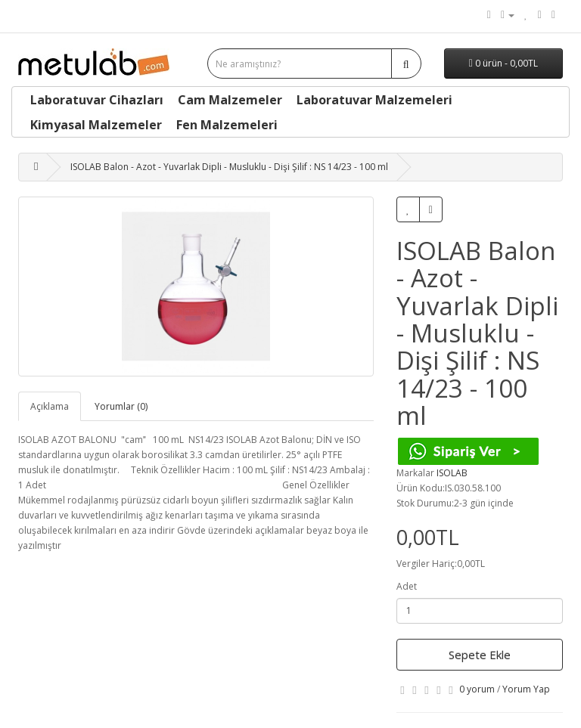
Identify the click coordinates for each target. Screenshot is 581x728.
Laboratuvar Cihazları (97, 100)
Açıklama (50, 406)
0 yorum (477, 689)
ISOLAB (452, 473)
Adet (407, 586)
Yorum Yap (526, 689)
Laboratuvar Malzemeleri (374, 100)
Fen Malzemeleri (227, 125)
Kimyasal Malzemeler (96, 125)
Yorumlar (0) (121, 406)
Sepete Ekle (480, 655)
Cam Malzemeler (230, 100)
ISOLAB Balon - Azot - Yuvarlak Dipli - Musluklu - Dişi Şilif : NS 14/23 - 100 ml (229, 167)
